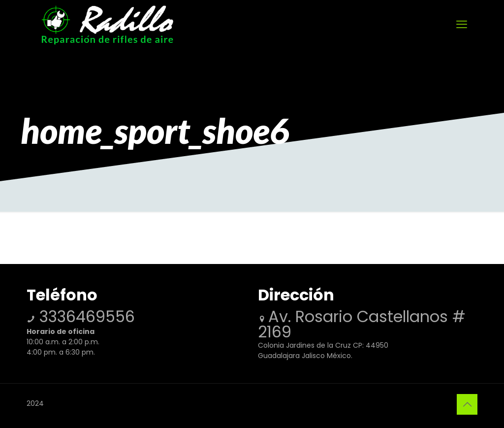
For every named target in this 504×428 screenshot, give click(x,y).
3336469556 (85, 316)
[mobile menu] (462, 25)
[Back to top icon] (467, 404)
